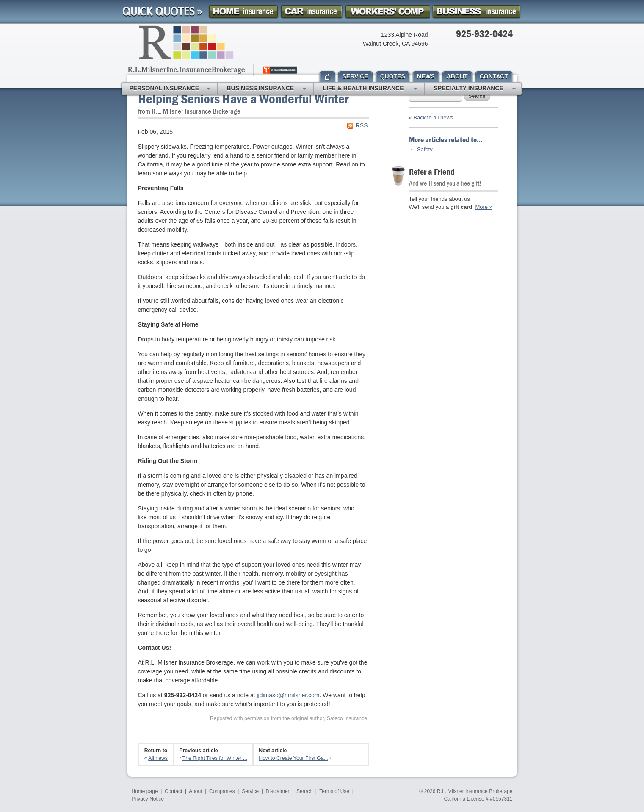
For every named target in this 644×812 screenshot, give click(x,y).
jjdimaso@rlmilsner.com (288, 695)
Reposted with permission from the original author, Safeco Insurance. (289, 718)
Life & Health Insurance (370, 89)
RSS (362, 125)
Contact (173, 791)
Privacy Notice (148, 799)
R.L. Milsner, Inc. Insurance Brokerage (213, 51)
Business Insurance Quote (476, 12)
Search (477, 96)
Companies (222, 791)
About (195, 791)
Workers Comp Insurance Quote (387, 12)
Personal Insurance (170, 89)
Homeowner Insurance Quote (243, 12)
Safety (425, 149)
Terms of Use (334, 791)
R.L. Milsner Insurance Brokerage (475, 791)
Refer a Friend (432, 171)
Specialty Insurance (475, 89)
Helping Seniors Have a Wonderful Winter (243, 98)
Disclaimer (278, 791)
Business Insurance (267, 89)
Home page (145, 791)
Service (250, 791)
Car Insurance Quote (312, 12)
